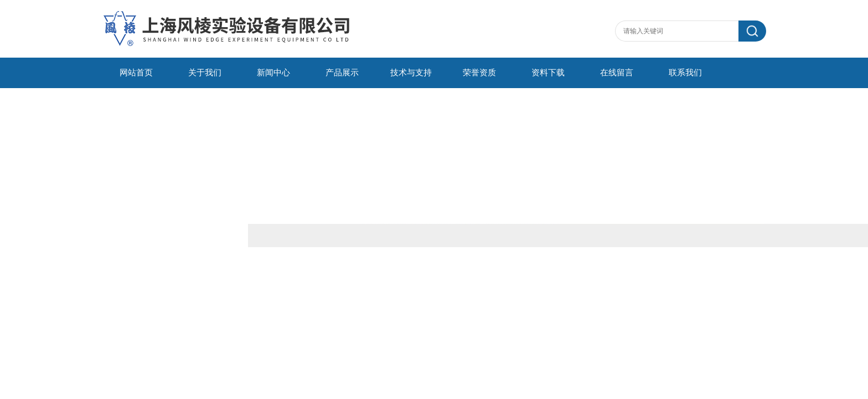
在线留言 (617, 73)
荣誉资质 (479, 73)
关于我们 (205, 73)
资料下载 (548, 73)
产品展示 (342, 73)
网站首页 (136, 73)
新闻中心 (273, 73)
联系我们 (685, 73)
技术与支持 (411, 73)
